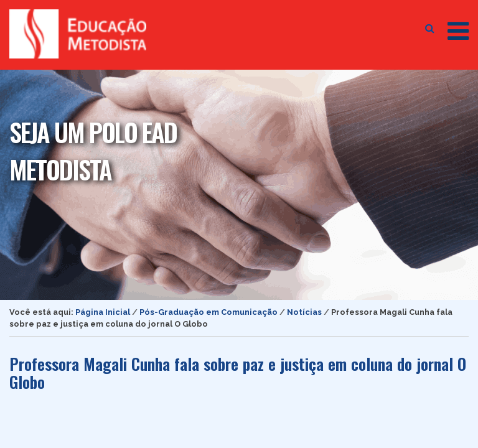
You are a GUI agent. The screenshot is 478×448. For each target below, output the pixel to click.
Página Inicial (103, 312)
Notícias (304, 312)
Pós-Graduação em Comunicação (209, 312)
